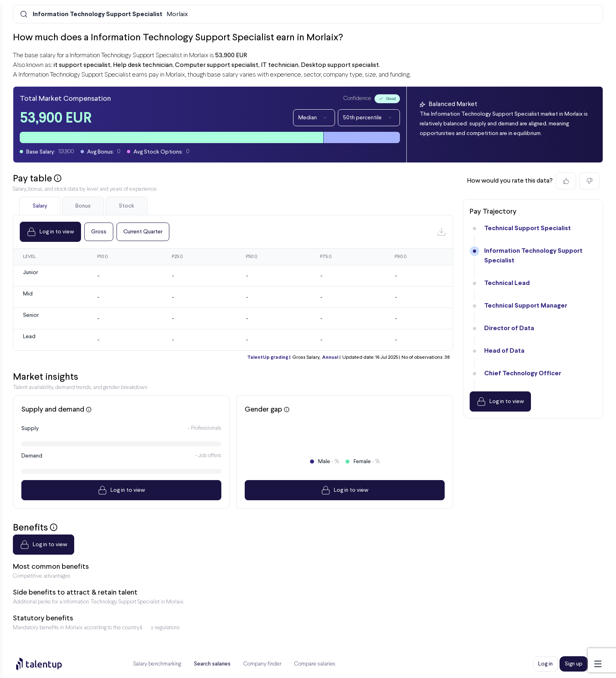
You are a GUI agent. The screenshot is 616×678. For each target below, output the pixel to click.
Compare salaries (315, 664)
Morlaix (110, 15)
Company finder (262, 664)
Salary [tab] (40, 206)
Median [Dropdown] (314, 118)
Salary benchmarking (157, 664)
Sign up (574, 664)
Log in (545, 664)
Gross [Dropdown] (99, 232)
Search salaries (212, 664)
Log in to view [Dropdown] (50, 232)
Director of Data (509, 328)
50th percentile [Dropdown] (369, 118)
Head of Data (504, 351)
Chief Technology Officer (523, 373)
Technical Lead (507, 283)
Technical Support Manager (526, 306)
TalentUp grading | (269, 358)
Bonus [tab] (83, 206)
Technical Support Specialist (528, 228)
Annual (330, 358)
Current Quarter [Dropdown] (143, 232)
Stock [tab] (127, 206)
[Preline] (46, 664)
